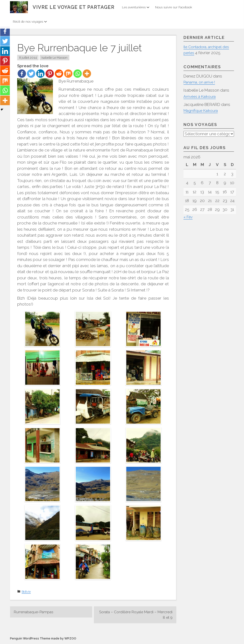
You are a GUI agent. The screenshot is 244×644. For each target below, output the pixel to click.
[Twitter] (31, 74)
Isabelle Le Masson (54, 58)
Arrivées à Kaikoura (201, 96)
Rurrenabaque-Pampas (36, 612)
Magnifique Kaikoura (202, 110)
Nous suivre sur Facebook (174, 7)
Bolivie (26, 592)
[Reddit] (59, 74)
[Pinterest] (50, 74)
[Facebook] (22, 74)
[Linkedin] (40, 74)
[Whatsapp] (78, 74)
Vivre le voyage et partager (74, 7)
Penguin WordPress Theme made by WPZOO (43, 639)
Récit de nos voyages (30, 21)
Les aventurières (136, 7)
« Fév (188, 217)
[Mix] (68, 74)
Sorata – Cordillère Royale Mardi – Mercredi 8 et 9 (141, 615)
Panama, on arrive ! (201, 82)
